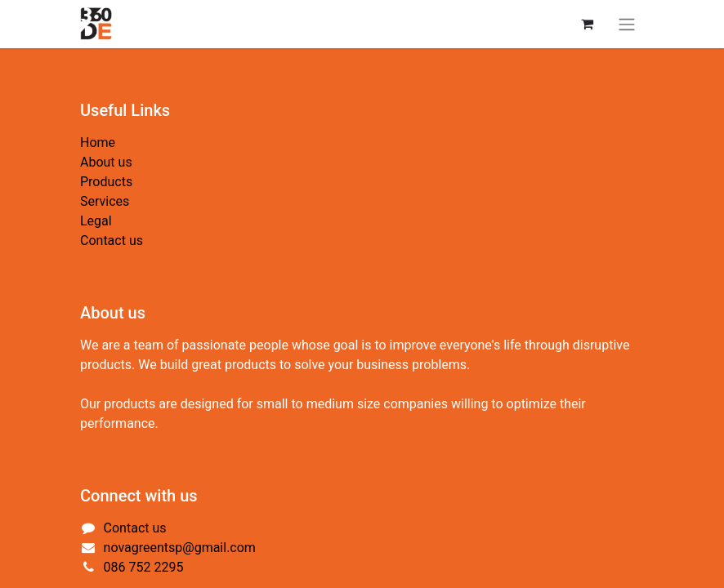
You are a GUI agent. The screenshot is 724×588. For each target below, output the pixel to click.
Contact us (112, 241)
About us (106, 162)
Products (106, 182)
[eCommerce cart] (587, 24)
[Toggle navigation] (627, 24)
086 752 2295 (144, 567)
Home (98, 143)
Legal (96, 221)
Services (105, 201)
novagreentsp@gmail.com (180, 548)
